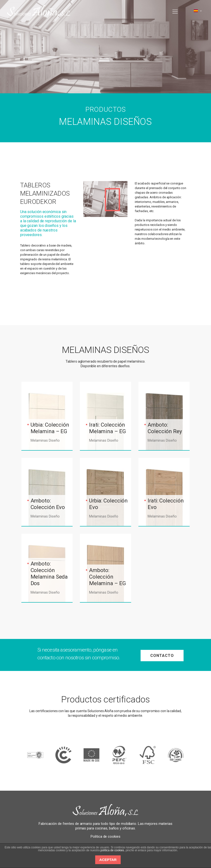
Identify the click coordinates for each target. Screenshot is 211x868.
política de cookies (112, 850)
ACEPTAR (108, 860)
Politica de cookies (105, 836)
